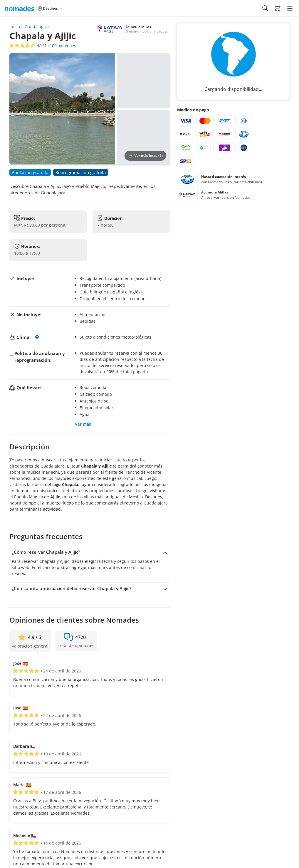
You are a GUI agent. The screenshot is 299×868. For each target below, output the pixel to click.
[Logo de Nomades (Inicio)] (21, 8)
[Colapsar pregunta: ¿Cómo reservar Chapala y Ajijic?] (90, 552)
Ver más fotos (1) (145, 156)
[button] (278, 8)
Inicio (15, 27)
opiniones (62, 46)
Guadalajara (37, 27)
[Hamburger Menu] (290, 9)
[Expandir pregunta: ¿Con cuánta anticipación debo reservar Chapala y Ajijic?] (90, 589)
